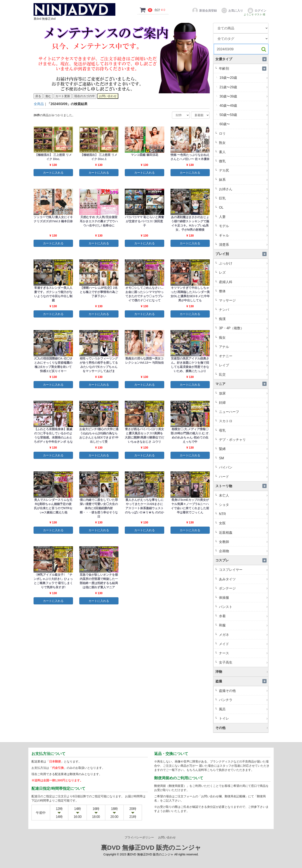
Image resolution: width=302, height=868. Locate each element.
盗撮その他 (243, 691)
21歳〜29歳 (243, 87)
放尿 (243, 393)
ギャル (243, 235)
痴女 (243, 338)
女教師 (243, 542)
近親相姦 (243, 533)
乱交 (243, 374)
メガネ (243, 635)
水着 (243, 616)
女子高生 (243, 662)
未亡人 (243, 495)
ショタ (243, 505)
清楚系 (243, 245)
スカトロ (243, 421)
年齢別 (243, 68)
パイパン (243, 467)
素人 (243, 152)
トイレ (243, 718)
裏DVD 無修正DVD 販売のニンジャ (151, 848)
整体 (243, 291)
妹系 (243, 180)
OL (243, 208)
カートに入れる (53, 173)
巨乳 (243, 198)
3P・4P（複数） (243, 328)
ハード (243, 477)
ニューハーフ (243, 412)
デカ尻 (243, 170)
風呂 (243, 709)
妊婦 (243, 403)
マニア (242, 384)
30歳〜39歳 (243, 96)
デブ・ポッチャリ (243, 440)
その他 (242, 728)
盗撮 (242, 681)
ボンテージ (243, 588)
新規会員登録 (204, 10)
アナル (243, 347)
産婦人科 (243, 282)
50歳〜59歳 (243, 115)
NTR (243, 514)
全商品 (39, 104)
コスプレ (242, 560)
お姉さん (243, 189)
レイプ (243, 365)
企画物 (243, 551)
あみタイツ (243, 579)
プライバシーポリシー (139, 837)
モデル (243, 226)
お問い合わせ (167, 837)
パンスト (243, 607)
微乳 (243, 161)
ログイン (257, 10)
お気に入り (232, 10)
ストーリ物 (242, 486)
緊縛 (243, 449)
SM (243, 458)
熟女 (243, 143)
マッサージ (243, 300)
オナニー (243, 356)
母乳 (243, 430)
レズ (243, 273)
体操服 (243, 598)
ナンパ (243, 310)
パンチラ (243, 700)
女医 (243, 523)
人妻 (243, 217)
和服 (243, 625)
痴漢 (243, 319)
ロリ (243, 133)
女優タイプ (242, 59)
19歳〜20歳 (243, 78)
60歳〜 (243, 124)
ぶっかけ (243, 263)
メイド (243, 644)
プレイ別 (242, 254)
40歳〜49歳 (243, 106)
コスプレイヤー (243, 570)
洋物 (242, 672)
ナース (243, 653)
